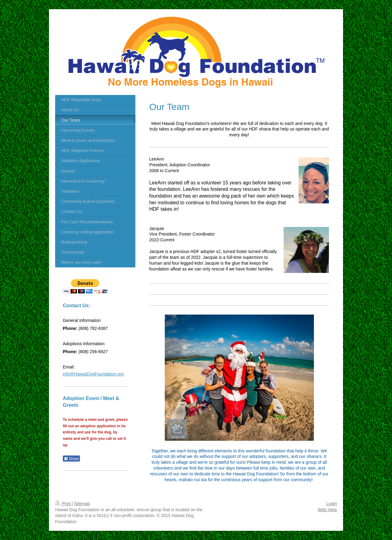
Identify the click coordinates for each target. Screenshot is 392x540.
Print (64, 504)
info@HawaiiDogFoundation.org (93, 374)
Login (332, 504)
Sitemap (82, 504)
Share (71, 459)
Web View (327, 510)
